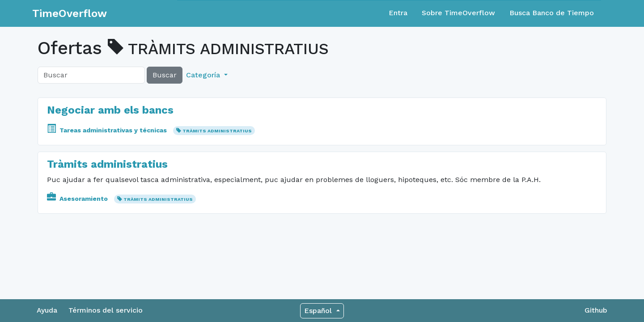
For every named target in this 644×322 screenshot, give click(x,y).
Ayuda (47, 310)
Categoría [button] (204, 75)
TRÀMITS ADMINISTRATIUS (217, 131)
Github (596, 310)
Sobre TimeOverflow (458, 13)
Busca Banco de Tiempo (552, 13)
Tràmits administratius (107, 164)
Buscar (165, 75)
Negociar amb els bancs (110, 110)
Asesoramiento (78, 199)
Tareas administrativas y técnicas (108, 130)
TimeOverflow (70, 13)
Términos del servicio (106, 310)
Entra (398, 13)
